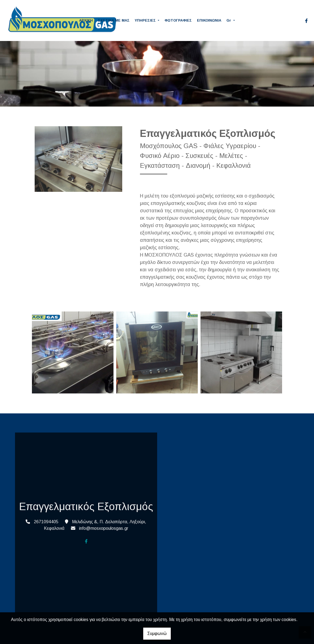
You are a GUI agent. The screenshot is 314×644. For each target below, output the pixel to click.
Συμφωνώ (157, 633)
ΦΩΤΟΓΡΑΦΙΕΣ (178, 20)
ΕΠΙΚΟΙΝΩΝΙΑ (209, 20)
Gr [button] (229, 20)
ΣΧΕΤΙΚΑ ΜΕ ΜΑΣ (114, 20)
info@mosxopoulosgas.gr (104, 528)
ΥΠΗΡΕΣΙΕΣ (146, 20)
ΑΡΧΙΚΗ (86, 20)
